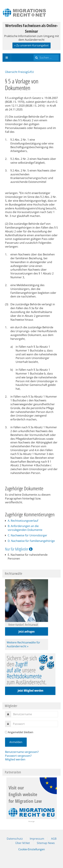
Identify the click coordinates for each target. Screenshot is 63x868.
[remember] (6, 732)
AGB (54, 839)
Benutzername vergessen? (22, 752)
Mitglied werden (15, 759)
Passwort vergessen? (18, 756)
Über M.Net (23, 843)
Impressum (37, 839)
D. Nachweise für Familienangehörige (31, 541)
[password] (34, 724)
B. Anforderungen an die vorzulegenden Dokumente (25, 528)
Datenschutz (15, 839)
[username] (34, 714)
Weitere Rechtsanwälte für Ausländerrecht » (23, 644)
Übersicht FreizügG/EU (19, 72)
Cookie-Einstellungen (32, 849)
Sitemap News (46, 843)
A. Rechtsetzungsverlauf (23, 521)
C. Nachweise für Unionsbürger (27, 535)
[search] (46, 58)
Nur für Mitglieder (19, 549)
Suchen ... (34, 53)
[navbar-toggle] (7, 58)
